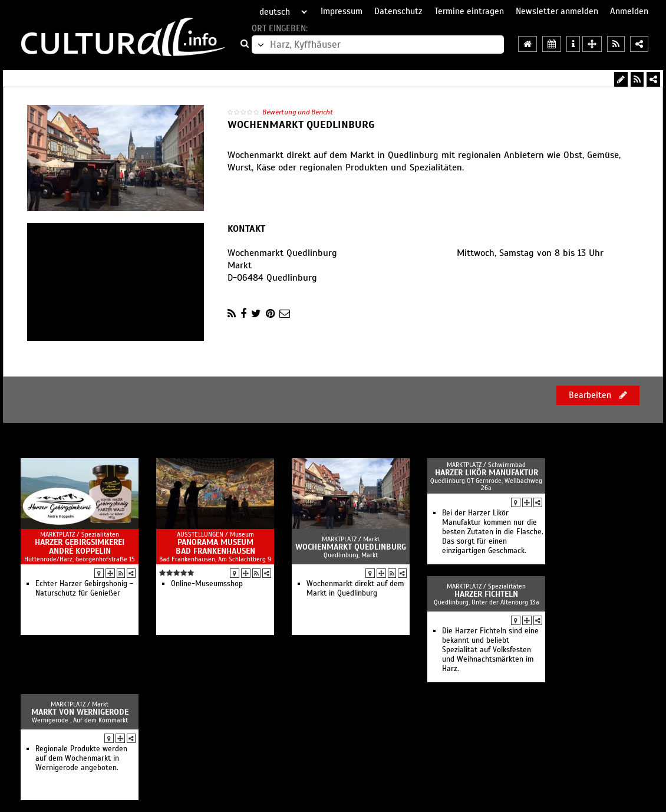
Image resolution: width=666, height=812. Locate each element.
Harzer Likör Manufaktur (487, 473)
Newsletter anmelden (557, 11)
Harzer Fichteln (486, 594)
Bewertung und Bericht (298, 112)
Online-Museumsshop (207, 584)
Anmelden (629, 11)
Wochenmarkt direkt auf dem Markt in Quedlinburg (355, 589)
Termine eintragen (469, 11)
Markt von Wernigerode (80, 712)
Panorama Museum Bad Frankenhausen (215, 547)
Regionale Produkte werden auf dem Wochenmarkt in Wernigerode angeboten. (81, 758)
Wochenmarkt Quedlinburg (351, 547)
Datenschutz (398, 11)
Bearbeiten (598, 395)
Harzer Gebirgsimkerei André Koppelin (80, 547)
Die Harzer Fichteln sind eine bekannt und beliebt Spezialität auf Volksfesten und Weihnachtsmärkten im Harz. (490, 650)
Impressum (342, 11)
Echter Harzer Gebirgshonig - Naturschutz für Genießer (84, 589)
